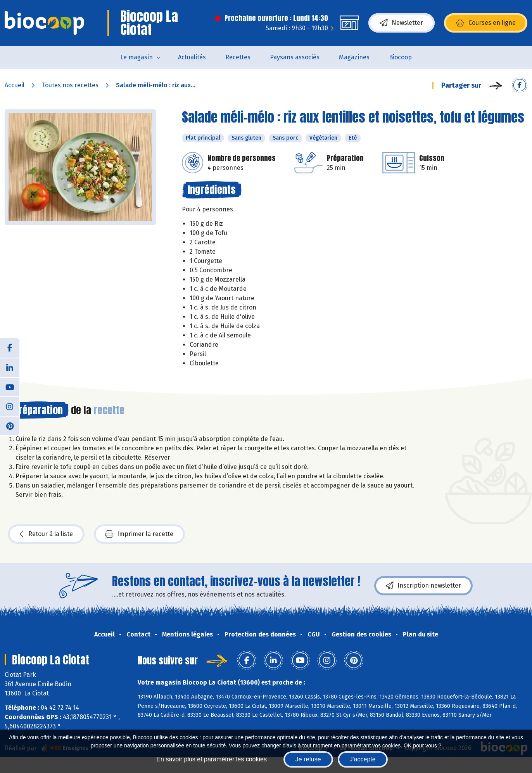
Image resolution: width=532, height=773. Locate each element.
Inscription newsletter (423, 586)
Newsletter (402, 23)
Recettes (238, 57)
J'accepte (363, 759)
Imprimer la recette (139, 534)
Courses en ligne (486, 23)
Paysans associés (295, 57)
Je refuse (308, 759)
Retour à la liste (46, 534)
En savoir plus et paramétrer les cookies (212, 759)
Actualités (192, 57)
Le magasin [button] (136, 57)
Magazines (354, 57)
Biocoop (400, 57)
